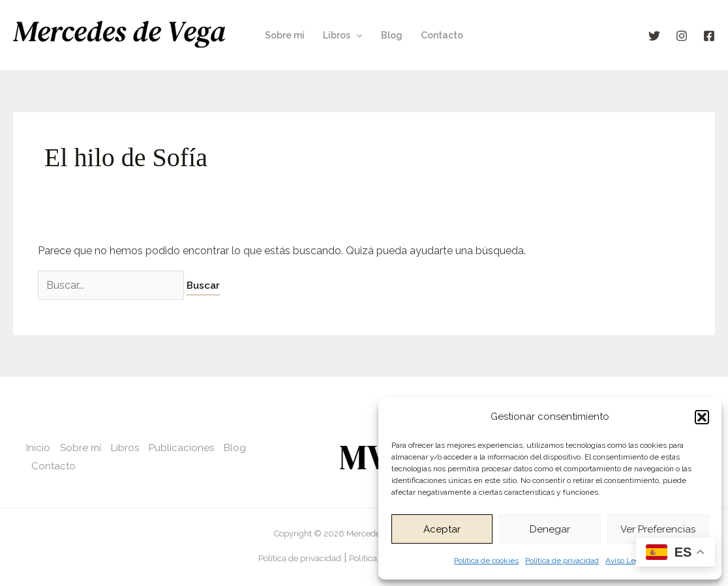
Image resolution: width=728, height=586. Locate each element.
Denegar (550, 529)
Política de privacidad (562, 561)
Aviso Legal (626, 561)
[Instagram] (682, 36)
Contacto (442, 35)
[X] (654, 36)
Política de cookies (486, 561)
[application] (356, 35)
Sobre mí (285, 35)
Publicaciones (181, 448)
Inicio (38, 448)
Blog (392, 35)
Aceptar (442, 529)
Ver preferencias (658, 529)
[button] (702, 417)
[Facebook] (709, 36)
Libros (342, 35)
